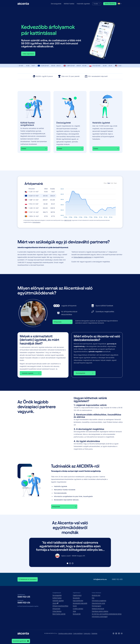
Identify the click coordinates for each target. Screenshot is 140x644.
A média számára (78, 609)
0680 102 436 (68, 220)
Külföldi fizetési (57, 598)
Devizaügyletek (57, 595)
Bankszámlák (77, 614)
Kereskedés (76, 598)
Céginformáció (77, 595)
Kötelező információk (98, 609)
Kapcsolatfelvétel (78, 601)
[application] (88, 202)
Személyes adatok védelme (100, 611)
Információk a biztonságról (100, 617)
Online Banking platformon (83, 257)
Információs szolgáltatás (99, 601)
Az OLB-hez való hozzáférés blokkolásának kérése (107, 614)
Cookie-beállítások (78, 633)
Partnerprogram (96, 606)
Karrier (75, 606)
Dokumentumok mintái (98, 603)
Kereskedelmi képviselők (80, 603)
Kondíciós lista (96, 595)
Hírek (74, 611)
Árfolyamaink (56, 609)
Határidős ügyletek (58, 601)
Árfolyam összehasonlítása (60, 606)
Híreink (55, 603)
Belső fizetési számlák (59, 614)
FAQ (93, 598)
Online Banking (36, 222)
